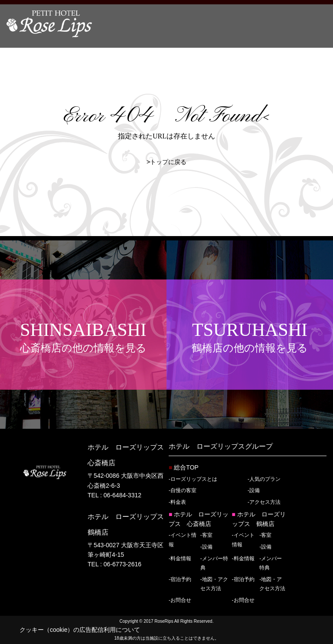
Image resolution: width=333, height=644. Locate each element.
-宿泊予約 (180, 579)
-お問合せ (180, 600)
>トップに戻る (166, 162)
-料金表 (177, 502)
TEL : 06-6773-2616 (114, 564)
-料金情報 (180, 559)
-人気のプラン (264, 479)
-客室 (206, 535)
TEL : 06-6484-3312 (114, 495)
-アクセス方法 (264, 502)
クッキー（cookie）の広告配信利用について (80, 630)
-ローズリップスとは (193, 479)
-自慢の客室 (183, 490)
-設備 (254, 490)
